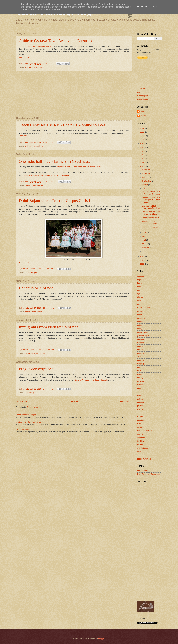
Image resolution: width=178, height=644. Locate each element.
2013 (142, 256)
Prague (140, 409)
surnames (141, 437)
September (147, 181)
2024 (142, 128)
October (146, 177)
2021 (142, 140)
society (140, 434)
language (141, 364)
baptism (140, 280)
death (140, 315)
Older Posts (125, 402)
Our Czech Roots (144, 471)
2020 (142, 143)
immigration (41, 354)
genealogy (141, 339)
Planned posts (143, 96)
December (146, 170)
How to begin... (143, 99)
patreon (140, 399)
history (34, 185)
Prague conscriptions (36, 369)
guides (42, 67)
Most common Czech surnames (28, 422)
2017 (142, 155)
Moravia (140, 381)
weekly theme (143, 448)
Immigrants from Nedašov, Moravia (49, 327)
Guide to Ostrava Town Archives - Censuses (55, 41)
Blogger (101, 639)
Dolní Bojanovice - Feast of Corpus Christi (54, 201)
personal (141, 402)
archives (28, 67)
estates (140, 325)
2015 (142, 163)
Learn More (143, 7)
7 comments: (49, 142)
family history (30, 354)
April (144, 240)
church (140, 297)
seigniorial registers (145, 431)
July (144, 189)
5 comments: (49, 389)
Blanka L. (144, 111)
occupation (142, 392)
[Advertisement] (74, 94)
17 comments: (49, 182)
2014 (142, 166)
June (144, 232)
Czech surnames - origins (26, 415)
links (41, 146)
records (140, 416)
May (144, 236)
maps (139, 374)
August (145, 185)
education (141, 322)
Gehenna (144, 116)
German (141, 343)
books (140, 287)
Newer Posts (23, 402)
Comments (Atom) (34, 407)
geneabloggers (143, 336)
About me (141, 89)
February (146, 248)
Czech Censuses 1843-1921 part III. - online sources (62, 125)
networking (142, 388)
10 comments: (49, 350)
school (140, 427)
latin (139, 367)
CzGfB (140, 311)
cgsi (139, 294)
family (140, 329)
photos (28, 273)
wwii (139, 451)
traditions (141, 441)
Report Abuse (144, 459)
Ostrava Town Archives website (38, 46)
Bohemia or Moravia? (37, 288)
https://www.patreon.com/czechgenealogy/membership (46, 175)
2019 (142, 147)
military (140, 378)
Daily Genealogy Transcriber (148, 474)
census (35, 67)
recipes (140, 413)
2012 (142, 260)
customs (141, 304)
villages (40, 185)
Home (74, 402)
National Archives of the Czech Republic (91, 380)
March (145, 244)
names (140, 385)
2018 (142, 151)
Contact (140, 92)
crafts (139, 301)
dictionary (141, 318)
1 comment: (48, 64)
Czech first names (23, 429)
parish (140, 395)
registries (141, 420)
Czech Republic (37, 312)
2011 (142, 264)
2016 (142, 159)
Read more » (24, 57)
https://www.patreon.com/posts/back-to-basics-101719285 (81, 167)
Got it (155, 7)
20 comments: (49, 308)
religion (140, 423)
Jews (139, 357)
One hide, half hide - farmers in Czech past (54, 161)
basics (28, 185)
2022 (142, 136)
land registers (143, 360)
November (146, 173)
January (146, 251)
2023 (142, 132)
